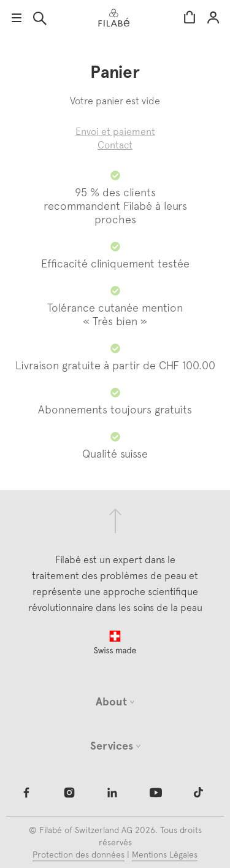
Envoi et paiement (115, 131)
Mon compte (213, 18)
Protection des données (79, 855)
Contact (115, 145)
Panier (190, 18)
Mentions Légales (165, 855)
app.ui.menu (17, 18)
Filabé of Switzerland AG (86, 830)
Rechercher (40, 18)
